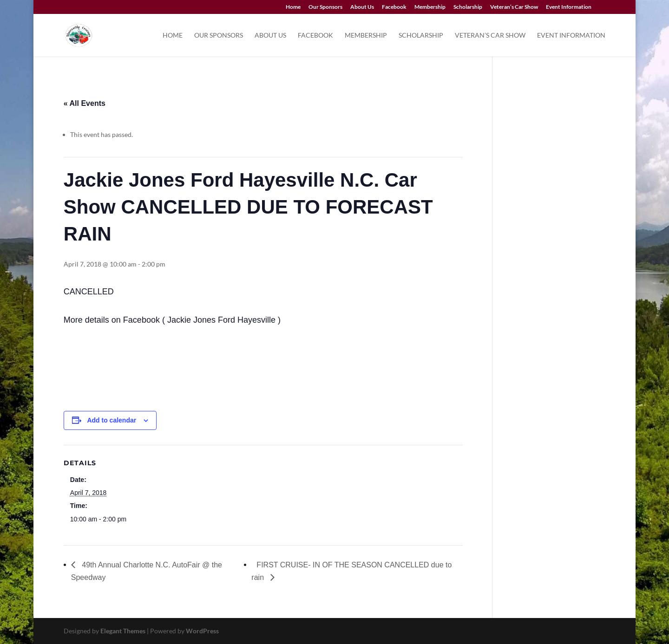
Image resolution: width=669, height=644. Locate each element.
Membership (430, 7)
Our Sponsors (325, 7)
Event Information (569, 7)
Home (293, 7)
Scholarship (468, 7)
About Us (362, 7)
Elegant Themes (123, 631)
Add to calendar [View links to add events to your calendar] (111, 420)
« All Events (85, 103)
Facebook (394, 7)
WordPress (202, 631)
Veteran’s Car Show (514, 7)
